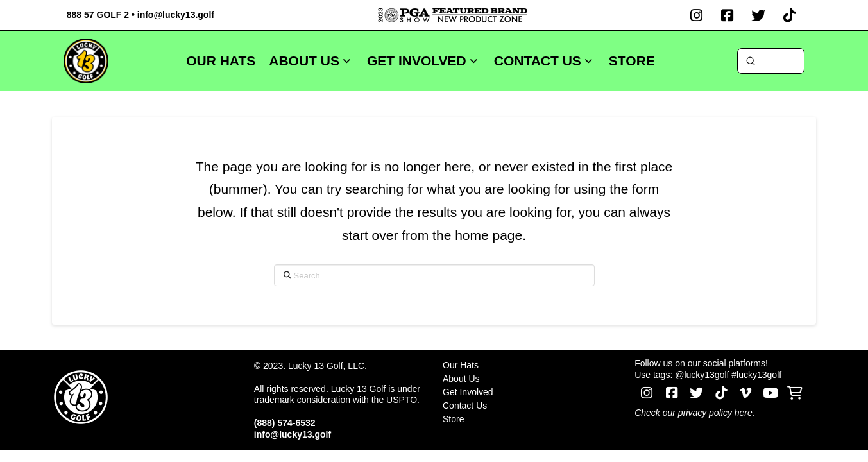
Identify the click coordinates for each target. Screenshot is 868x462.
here (744, 413)
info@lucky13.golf (176, 15)
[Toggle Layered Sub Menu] (531, 379)
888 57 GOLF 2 (98, 15)
